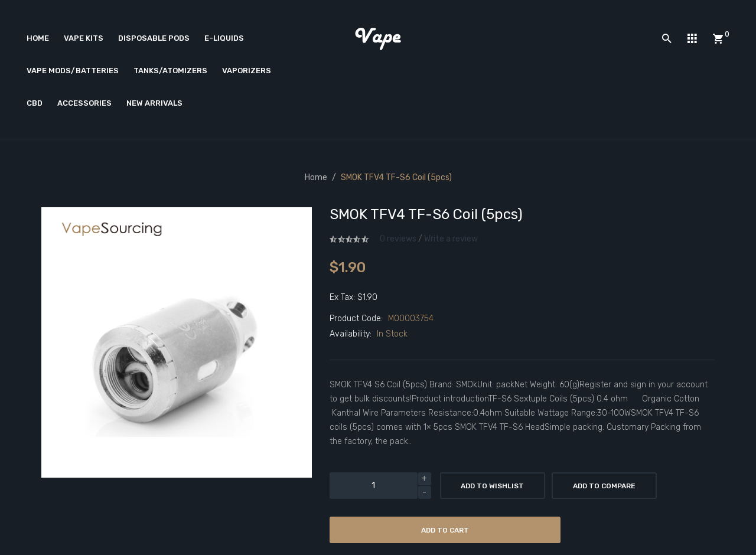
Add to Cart (445, 530)
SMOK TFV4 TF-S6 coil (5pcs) (396, 177)
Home (316, 177)
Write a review (451, 239)
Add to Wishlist (492, 486)
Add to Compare (604, 486)
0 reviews (398, 239)
